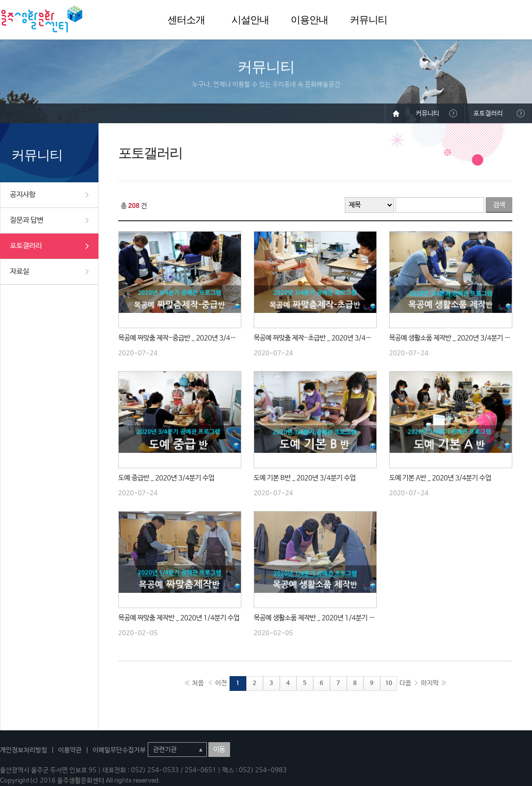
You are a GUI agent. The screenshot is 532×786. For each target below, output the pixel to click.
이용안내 (309, 20)
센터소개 (186, 20)
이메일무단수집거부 (119, 750)
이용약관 (70, 750)
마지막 (430, 683)
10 (389, 683)
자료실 (19, 271)
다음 (405, 683)
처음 (198, 683)
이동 (219, 750)
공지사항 (23, 194)
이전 (221, 683)
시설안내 (250, 20)
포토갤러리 (26, 246)
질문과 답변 (27, 220)
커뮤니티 (368, 20)
